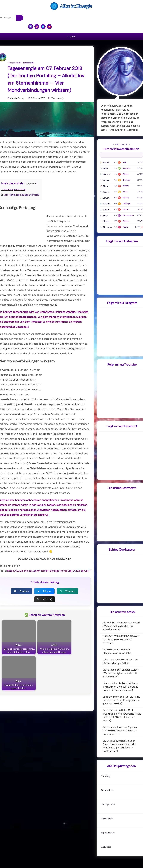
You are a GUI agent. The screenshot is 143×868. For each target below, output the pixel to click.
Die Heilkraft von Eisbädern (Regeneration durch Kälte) (117, 651)
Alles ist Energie (15, 63)
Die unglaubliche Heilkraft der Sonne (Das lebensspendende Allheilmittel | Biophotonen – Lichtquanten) (119, 746)
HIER (68, 559)
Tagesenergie (29, 63)
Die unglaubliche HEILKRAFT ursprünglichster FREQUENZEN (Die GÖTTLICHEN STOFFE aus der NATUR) (122, 715)
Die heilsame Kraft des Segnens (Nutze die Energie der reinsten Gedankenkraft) (120, 731)
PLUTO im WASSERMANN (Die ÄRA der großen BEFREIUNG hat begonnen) (121, 639)
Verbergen (31, 184)
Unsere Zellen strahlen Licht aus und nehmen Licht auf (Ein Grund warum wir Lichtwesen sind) (120, 687)
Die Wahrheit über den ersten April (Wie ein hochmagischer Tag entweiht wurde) (121, 626)
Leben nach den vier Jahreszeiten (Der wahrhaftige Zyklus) (121, 661)
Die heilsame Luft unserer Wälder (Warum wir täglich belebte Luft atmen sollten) (121, 673)
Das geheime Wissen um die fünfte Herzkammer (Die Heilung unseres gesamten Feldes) (121, 700)
